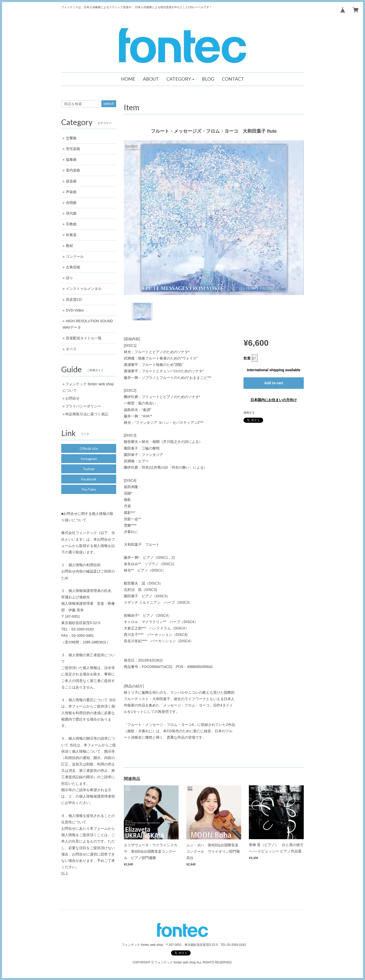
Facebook (89, 479)
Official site (89, 448)
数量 (247, 358)
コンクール (75, 256)
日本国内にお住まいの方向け (274, 400)
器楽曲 (71, 181)
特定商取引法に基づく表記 (87, 414)
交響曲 (71, 138)
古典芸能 (73, 267)
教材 (69, 246)
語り (69, 278)
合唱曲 (71, 203)
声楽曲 (71, 192)
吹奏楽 (71, 235)
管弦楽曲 (73, 149)
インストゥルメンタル (84, 289)
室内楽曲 (73, 170)
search (109, 104)
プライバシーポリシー (83, 406)
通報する (249, 413)
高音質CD (74, 300)
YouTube (89, 489)
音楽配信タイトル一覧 (84, 338)
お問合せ (72, 398)
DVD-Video (75, 310)
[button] (180, 79)
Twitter (89, 469)
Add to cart (274, 383)
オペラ (71, 349)
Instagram (89, 459)
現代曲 (71, 213)
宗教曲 (71, 224)
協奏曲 (71, 159)
